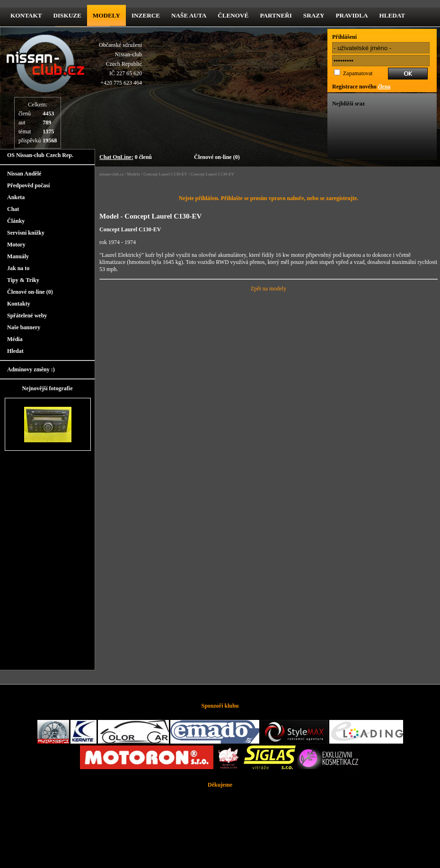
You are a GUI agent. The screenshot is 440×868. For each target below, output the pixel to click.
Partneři (276, 15)
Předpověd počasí (28, 185)
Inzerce (146, 15)
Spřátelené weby (27, 316)
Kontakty (19, 304)
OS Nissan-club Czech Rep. (40, 155)
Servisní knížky (26, 233)
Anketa (16, 197)
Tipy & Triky (23, 280)
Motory (16, 245)
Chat (13, 209)
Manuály (18, 256)
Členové (233, 15)
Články (16, 221)
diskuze (67, 15)
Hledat (392, 15)
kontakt (26, 15)
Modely (106, 15)
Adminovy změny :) (31, 369)
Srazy (314, 15)
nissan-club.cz (111, 174)
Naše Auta (189, 15)
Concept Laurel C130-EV (165, 174)
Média (15, 339)
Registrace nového (361, 87)
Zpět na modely (268, 289)
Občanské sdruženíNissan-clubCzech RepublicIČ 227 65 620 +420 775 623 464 (120, 64)
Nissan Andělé (24, 174)
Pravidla (352, 15)
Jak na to (18, 268)
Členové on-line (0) (217, 157)
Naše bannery (24, 327)
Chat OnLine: (116, 157)
